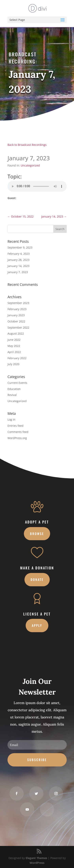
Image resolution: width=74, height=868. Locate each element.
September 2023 (18, 303)
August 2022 (16, 333)
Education (14, 389)
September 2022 (18, 328)
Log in (11, 419)
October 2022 (16, 321)
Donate (37, 580)
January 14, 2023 (18, 266)
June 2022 (14, 340)
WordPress (37, 863)
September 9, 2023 (20, 247)
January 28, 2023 (18, 260)
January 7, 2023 (18, 272)
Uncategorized (30, 165)
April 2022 (14, 352)
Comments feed (18, 432)
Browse (37, 534)
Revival (12, 395)
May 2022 (14, 346)
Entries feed (15, 426)
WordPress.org (17, 438)
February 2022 (17, 358)
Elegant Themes (36, 858)
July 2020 (13, 364)
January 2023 (16, 315)
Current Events (17, 383)
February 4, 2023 (19, 254)
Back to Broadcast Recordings (27, 145)
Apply (37, 625)
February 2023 (17, 309)
